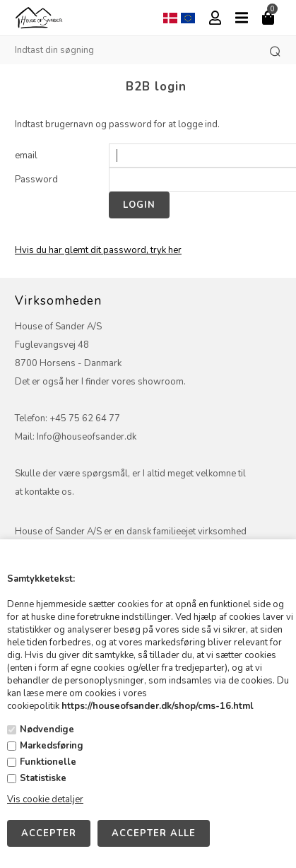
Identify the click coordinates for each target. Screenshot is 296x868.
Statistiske (43, 778)
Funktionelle (48, 762)
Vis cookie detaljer (45, 799)
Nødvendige (47, 729)
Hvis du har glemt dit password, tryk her (98, 250)
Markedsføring (52, 746)
